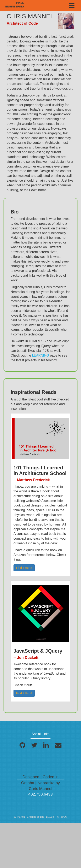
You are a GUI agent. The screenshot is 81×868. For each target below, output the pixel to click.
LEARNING (40, 355)
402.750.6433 (40, 794)
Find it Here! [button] (24, 568)
